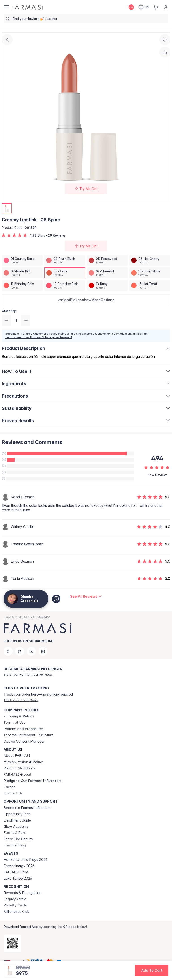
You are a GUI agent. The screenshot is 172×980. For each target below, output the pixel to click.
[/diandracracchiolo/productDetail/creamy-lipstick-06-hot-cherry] (150, 260)
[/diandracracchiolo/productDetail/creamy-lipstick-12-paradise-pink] (65, 285)
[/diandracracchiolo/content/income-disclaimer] (29, 735)
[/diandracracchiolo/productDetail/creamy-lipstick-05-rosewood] (107, 260)
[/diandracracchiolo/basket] (156, 7)
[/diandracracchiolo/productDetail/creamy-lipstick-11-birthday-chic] (22, 285)
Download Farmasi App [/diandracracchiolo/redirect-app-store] (21, 927)
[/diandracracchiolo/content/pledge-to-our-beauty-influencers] (32, 781)
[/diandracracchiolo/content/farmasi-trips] (16, 872)
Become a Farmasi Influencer (27, 808)
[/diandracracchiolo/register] (28, 674)
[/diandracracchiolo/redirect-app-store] (13, 943)
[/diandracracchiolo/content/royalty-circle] (15, 905)
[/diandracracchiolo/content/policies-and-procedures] (23, 729)
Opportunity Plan (17, 814)
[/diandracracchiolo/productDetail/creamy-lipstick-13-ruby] (107, 285)
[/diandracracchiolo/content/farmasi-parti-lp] (15, 833)
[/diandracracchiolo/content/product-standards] (19, 768)
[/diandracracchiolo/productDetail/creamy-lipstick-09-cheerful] (107, 273)
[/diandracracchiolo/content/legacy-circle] (15, 899)
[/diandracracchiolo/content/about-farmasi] (17, 756)
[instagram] (20, 651)
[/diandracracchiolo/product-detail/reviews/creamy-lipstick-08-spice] (86, 596)
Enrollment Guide (17, 820)
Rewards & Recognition (23, 893)
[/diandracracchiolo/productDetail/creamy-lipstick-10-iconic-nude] (150, 273)
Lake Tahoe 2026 (18, 878)
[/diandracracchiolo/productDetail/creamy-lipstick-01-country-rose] (22, 260)
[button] (86, 300)
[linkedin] (43, 651)
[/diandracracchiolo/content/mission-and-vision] (24, 762)
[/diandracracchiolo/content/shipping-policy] (19, 716)
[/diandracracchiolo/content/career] (9, 787)
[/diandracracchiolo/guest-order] (21, 700)
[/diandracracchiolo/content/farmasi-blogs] (15, 845)
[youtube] (31, 651)
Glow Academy (16, 826)
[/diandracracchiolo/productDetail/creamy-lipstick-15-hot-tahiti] (150, 285)
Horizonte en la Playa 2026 (26, 860)
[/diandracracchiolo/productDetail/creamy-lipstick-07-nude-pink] (22, 273)
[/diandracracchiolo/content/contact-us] (13, 793)
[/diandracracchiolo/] (27, 7)
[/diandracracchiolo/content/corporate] (17, 775)
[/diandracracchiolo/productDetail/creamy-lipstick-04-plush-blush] (65, 260)
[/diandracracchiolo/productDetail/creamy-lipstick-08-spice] (65, 273)
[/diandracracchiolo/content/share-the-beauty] (18, 839)
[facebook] (8, 651)
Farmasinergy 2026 (19, 866)
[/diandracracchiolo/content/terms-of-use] (14, 723)
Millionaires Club (16, 912)
